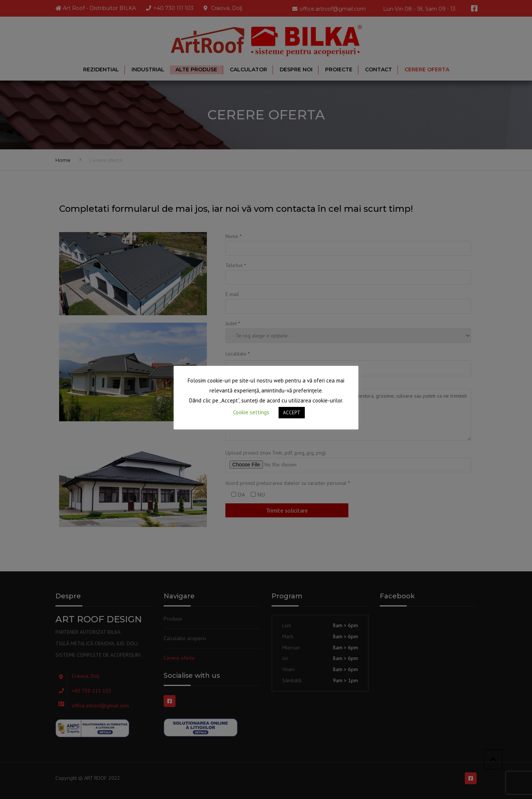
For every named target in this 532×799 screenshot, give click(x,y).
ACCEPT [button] (292, 413)
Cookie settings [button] (251, 412)
